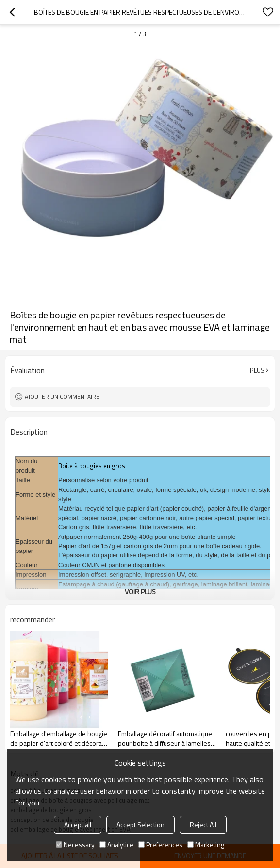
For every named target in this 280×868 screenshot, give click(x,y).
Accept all (78, 825)
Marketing (206, 844)
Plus (257, 370)
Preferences (160, 844)
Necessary (75, 844)
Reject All (203, 825)
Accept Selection (140, 825)
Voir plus (140, 592)
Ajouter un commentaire (62, 397)
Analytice (116, 844)
